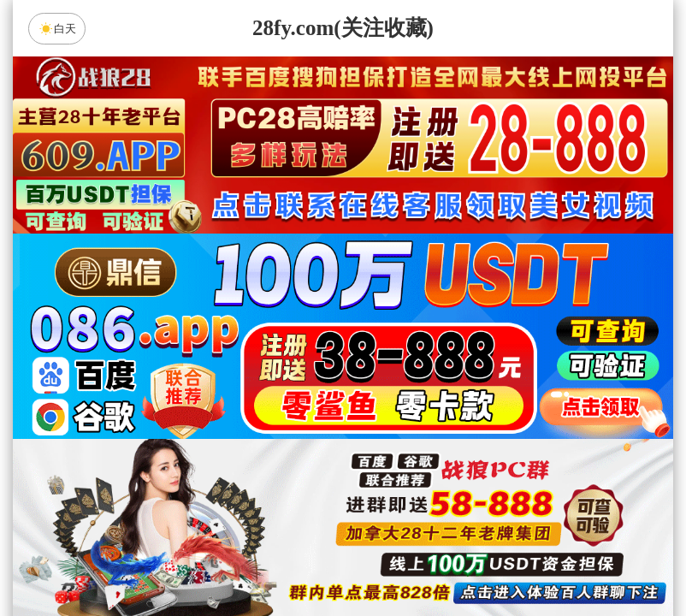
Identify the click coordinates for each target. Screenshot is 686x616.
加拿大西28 (289, 423)
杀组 (289, 560)
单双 (506, 560)
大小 (397, 560)
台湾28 (397, 423)
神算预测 (343, 514)
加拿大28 (180, 423)
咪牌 (463, 348)
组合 (180, 560)
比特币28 (506, 423)
